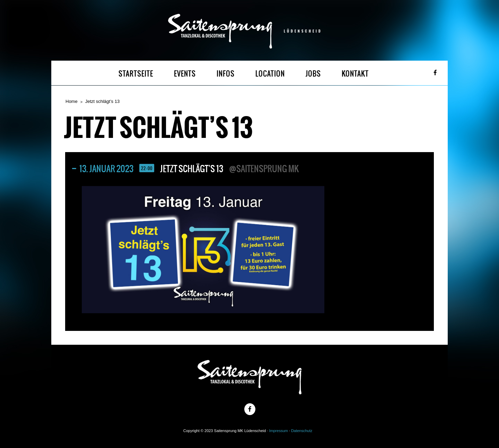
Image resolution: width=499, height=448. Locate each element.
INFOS (226, 74)
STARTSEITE (136, 74)
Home (72, 101)
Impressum (279, 431)
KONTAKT (355, 74)
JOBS (313, 74)
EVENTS (185, 74)
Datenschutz (302, 431)
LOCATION (270, 74)
